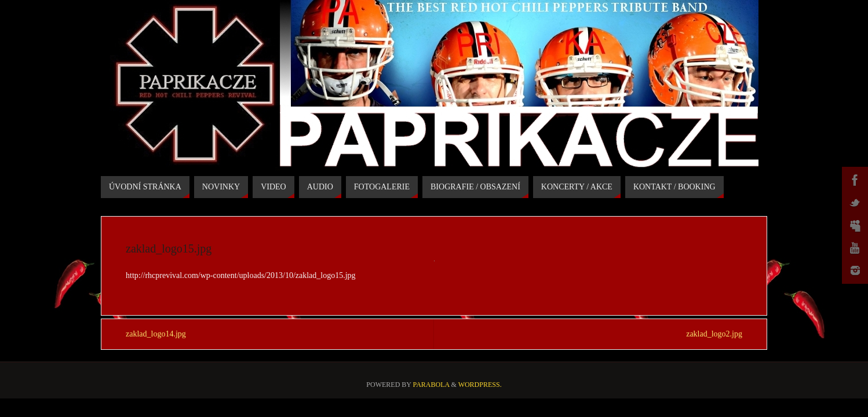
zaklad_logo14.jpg (156, 334)
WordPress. (480, 385)
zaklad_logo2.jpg (714, 334)
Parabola (431, 385)
